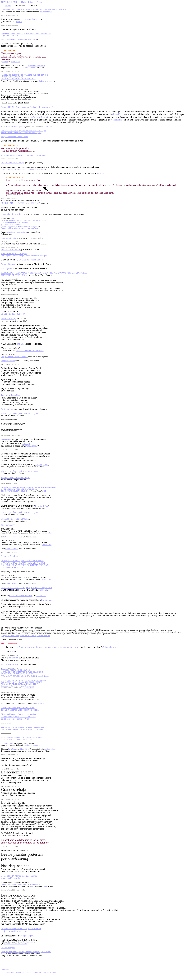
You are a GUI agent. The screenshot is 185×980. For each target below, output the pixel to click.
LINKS (12, 219)
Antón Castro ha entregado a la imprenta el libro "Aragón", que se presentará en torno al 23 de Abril (23, 738)
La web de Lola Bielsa (9, 238)
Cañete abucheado (46, 81)
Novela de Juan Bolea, (14, 40)
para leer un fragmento (32, 745)
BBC (73, 112)
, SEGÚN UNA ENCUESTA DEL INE (28, 489)
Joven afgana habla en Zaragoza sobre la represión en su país (24, 256)
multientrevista (50, 749)
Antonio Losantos (7, 743)
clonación (117, 114)
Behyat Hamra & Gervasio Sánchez (14, 357)
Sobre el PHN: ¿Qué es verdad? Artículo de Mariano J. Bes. (28, 107)
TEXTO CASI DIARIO (9, 2)
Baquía (19, 22)
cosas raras (15, 62)
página (20, 344)
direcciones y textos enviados (17, 232)
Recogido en (36, 169)
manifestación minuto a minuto (15, 944)
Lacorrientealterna (29, 19)
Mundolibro (24, 749)
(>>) (43, 326)
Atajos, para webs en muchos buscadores (20, 226)
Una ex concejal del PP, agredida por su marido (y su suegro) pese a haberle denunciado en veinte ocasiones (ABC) (24, 132)
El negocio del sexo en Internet (15, 478)
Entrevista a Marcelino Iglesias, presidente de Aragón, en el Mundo (26, 952)
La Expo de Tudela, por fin (13, 314)
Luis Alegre (48, 127)
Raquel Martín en (13, 169)
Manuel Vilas (47, 533)
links (45, 886)
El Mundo (38, 465)
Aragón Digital (27, 936)
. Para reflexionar (11, 220)
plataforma (14, 658)
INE (44, 491)
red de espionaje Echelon (21, 596)
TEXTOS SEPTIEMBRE (59, 9)
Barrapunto (46, 600)
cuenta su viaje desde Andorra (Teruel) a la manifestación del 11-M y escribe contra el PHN (19, 717)
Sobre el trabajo (8, 318)
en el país (43, 590)
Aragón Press (29, 688)
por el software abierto (26, 68)
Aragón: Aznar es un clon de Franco (14, 137)
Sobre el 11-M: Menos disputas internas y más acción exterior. (19, 877)
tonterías (5, 62)
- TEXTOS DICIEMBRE (17, 9)
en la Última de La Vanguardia (30, 351)
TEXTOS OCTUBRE (45, 9)
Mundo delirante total (11, 250)
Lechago (26, 444)
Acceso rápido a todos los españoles (20, 228)
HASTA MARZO (6, 9)
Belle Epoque (31, 446)
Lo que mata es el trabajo (13, 163)
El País (45, 465)
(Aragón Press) (43, 676)
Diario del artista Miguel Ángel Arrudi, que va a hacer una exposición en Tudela (20, 709)
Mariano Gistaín (27, 2)
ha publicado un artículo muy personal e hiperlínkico (20, 884)
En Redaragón (29, 942)
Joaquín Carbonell (8, 361)
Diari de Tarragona (8, 948)
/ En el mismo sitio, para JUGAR (34, 220)
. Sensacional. (15, 222)
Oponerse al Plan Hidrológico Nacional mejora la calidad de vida (21, 930)
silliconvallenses (39, 117)
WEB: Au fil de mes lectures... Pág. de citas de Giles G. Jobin (24, 155)
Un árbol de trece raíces (12, 214)
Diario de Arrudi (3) (10, 556)
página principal (109, 647)
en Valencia (40, 703)
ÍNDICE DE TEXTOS (46, 12)
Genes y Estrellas (12, 537)
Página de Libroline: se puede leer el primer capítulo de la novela (26, 636)
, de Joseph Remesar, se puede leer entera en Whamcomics (48, 647)
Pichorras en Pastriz (10, 664)
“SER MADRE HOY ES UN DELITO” (20, 203)
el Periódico (116, 120)
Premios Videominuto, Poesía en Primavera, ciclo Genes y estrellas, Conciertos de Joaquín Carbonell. (23, 728)
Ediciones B (33, 40)
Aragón (40, 2)
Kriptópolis (41, 596)
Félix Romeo (13, 749)
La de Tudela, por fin (31, 260)
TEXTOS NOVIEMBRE (32, 9)
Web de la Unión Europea (11, 224)
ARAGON (100, 173)
